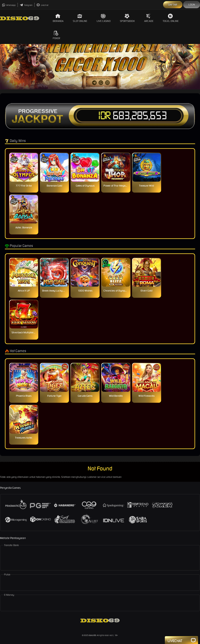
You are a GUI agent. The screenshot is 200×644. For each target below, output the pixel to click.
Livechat (42, 5)
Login (192, 5)
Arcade (149, 18)
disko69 (92, 635)
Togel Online (171, 18)
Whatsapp (9, 5)
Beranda (58, 18)
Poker (57, 35)
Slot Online (80, 18)
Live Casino (104, 18)
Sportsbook (127, 18)
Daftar (173, 5)
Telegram (26, 5)
